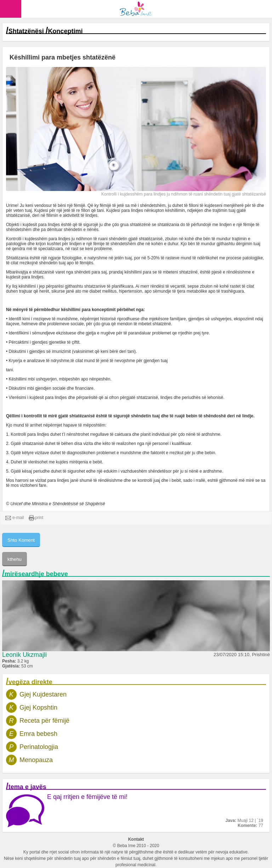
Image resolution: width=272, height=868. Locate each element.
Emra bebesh (38, 734)
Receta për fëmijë (44, 721)
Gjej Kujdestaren (43, 694)
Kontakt (136, 839)
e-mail (15, 518)
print (36, 518)
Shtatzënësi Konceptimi (46, 31)
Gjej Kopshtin (38, 708)
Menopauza (36, 760)
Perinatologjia (39, 747)
